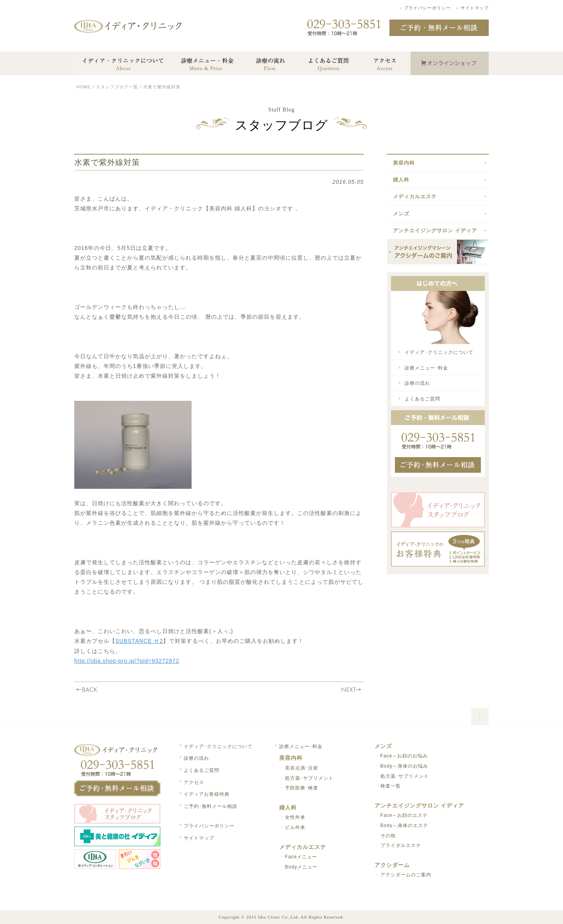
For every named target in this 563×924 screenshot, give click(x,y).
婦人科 (401, 180)
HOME (83, 87)
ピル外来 (295, 827)
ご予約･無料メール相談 (211, 806)
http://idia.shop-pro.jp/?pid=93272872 (127, 661)
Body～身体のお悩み (404, 766)
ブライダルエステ (401, 845)
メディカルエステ (415, 196)
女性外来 (295, 817)
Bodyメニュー (301, 867)
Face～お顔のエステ (404, 815)
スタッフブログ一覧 (117, 87)
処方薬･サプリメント (309, 778)
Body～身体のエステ (404, 825)
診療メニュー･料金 (426, 368)
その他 (388, 836)
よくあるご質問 (422, 399)
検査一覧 (391, 786)
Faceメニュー (301, 857)
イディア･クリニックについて (439, 352)
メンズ (401, 214)
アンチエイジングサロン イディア (435, 231)
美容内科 (404, 163)
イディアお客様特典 (207, 794)
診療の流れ (417, 383)
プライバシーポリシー (427, 8)
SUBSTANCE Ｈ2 (139, 641)
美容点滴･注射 (302, 768)
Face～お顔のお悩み (404, 756)
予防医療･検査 (302, 788)
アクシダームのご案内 (406, 875)
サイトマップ (475, 8)
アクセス (194, 782)
